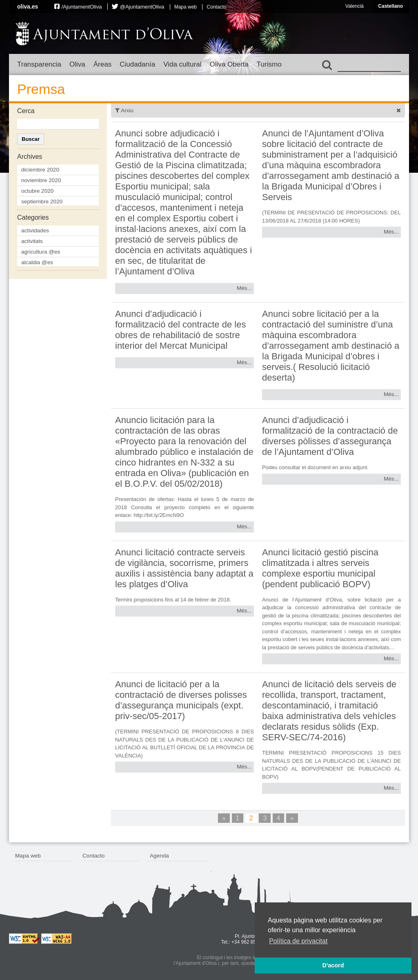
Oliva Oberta (229, 64)
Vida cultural (182, 64)
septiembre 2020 (42, 202)
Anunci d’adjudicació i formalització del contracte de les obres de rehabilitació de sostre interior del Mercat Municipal (180, 330)
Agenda (159, 856)
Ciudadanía (137, 64)
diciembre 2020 (40, 170)
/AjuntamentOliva (81, 7)
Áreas (102, 64)
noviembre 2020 (41, 180)
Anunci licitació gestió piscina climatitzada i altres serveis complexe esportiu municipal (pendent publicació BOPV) (320, 568)
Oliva (77, 64)
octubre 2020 (37, 191)
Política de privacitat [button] (298, 941)
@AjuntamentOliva (142, 7)
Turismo (269, 64)
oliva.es (28, 7)
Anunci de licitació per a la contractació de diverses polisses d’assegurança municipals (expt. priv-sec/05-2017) (181, 700)
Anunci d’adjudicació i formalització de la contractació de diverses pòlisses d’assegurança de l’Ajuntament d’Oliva (330, 436)
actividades (35, 231)
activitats (32, 241)
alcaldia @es (37, 262)
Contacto (216, 7)
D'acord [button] (333, 965)
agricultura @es (41, 252)
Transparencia (39, 64)
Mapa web (186, 7)
